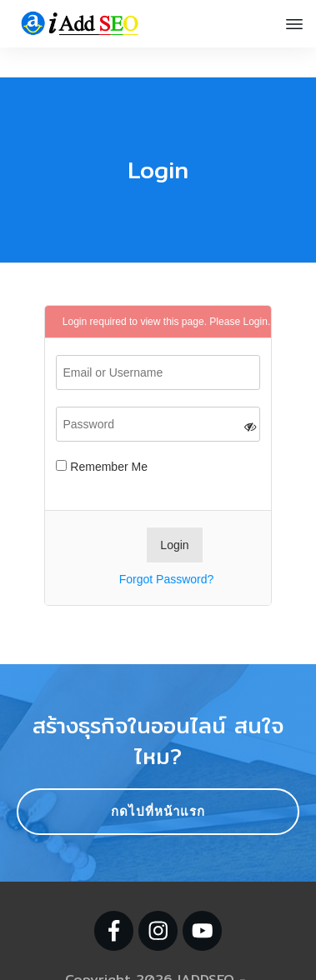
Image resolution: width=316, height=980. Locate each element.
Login (255, 292)
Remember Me (101, 437)
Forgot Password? (167, 550)
